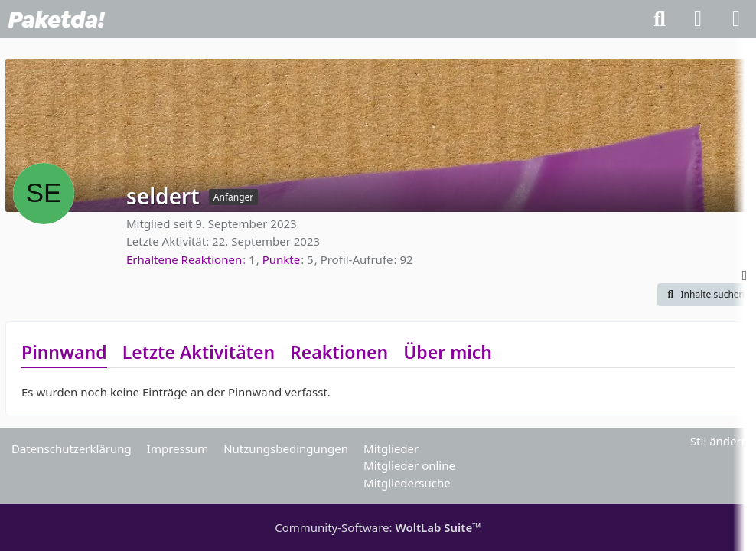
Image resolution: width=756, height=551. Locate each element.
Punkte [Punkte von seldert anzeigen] (282, 259)
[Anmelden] (698, 19)
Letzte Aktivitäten (199, 352)
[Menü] (736, 19)
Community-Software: (378, 527)
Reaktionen (339, 352)
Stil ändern (719, 441)
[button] (704, 295)
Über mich (448, 352)
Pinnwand (64, 352)
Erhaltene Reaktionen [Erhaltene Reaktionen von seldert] (184, 259)
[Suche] (660, 19)
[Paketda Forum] (57, 19)
